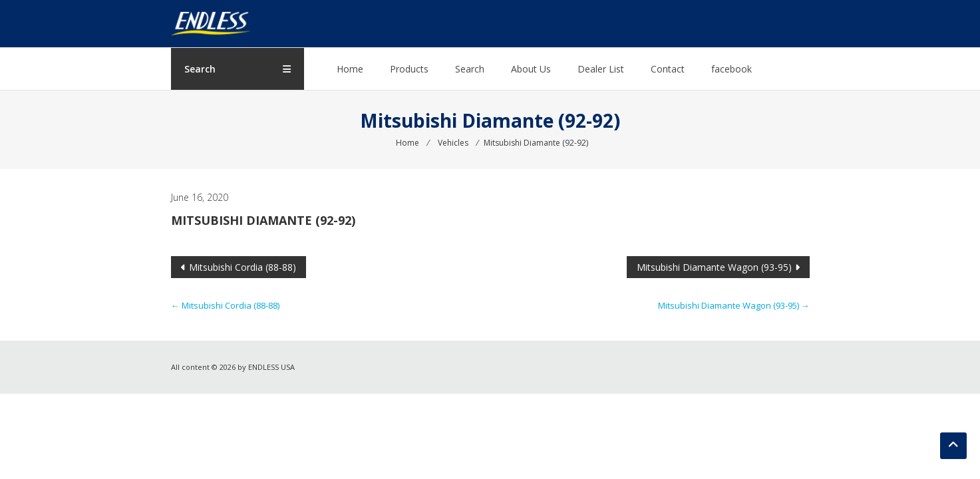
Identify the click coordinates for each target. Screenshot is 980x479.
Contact (668, 69)
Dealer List (601, 69)
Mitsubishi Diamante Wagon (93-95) (714, 267)
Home (351, 69)
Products (410, 69)
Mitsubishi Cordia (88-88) (243, 267)
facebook (732, 69)
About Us (532, 69)
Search (470, 69)
